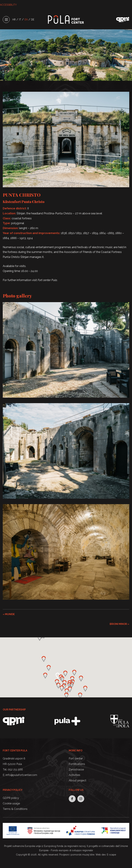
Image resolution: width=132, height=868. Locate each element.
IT (20, 20)
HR (14, 20)
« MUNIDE (9, 614)
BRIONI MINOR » (119, 624)
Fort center (76, 759)
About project (78, 780)
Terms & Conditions (15, 809)
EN (26, 20)
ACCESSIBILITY (8, 5)
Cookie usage (11, 803)
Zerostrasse (76, 769)
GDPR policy (11, 798)
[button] (69, 685)
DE (33, 20)
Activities (75, 775)
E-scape (111, 855)
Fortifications (77, 764)
